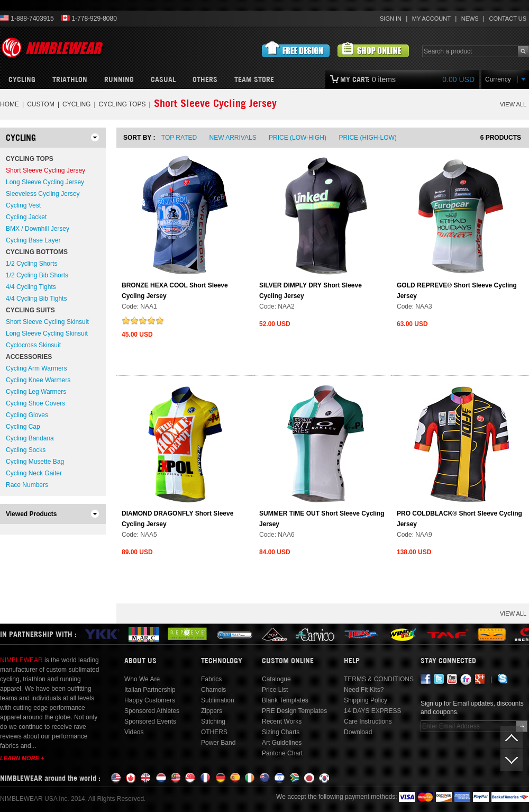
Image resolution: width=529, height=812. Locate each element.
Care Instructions (368, 721)
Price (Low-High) (298, 138)
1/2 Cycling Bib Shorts (37, 275)
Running (119, 79)
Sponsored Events (150, 721)
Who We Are (142, 679)
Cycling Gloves (27, 415)
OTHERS (205, 79)
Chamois (213, 690)
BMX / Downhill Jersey (38, 229)
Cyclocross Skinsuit (33, 345)
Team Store (254, 79)
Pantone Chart (282, 753)
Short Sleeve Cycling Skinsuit (47, 322)
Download (358, 732)
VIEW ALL (513, 104)
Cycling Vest (23, 205)
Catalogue (276, 679)
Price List (275, 690)
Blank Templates (285, 700)
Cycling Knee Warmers (38, 380)
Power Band (218, 743)
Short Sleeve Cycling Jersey (45, 170)
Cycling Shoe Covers (35, 403)
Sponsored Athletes (152, 711)
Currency (498, 79)
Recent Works (282, 721)
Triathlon (70, 79)
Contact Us (508, 19)
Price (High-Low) (367, 138)
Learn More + (22, 758)
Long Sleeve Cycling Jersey (45, 182)
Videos (134, 732)
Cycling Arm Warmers (37, 368)
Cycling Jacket (26, 217)
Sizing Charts (281, 732)
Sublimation (218, 700)
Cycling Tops (122, 104)
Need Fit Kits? (364, 690)
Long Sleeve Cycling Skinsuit (47, 333)
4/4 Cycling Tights (31, 287)
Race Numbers (27, 485)
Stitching (213, 721)
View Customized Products (373, 50)
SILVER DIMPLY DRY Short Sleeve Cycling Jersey (311, 291)
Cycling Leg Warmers (36, 392)
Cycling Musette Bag (35, 462)
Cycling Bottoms (37, 252)
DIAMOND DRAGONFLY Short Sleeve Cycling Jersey (177, 519)
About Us (140, 661)
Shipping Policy (366, 700)
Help (352, 661)
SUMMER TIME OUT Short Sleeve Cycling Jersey (322, 519)
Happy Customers (150, 700)
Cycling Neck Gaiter (34, 473)
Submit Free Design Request (296, 50)
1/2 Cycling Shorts (31, 264)
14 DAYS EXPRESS (373, 711)
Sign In (391, 19)
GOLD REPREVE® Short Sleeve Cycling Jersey (457, 291)
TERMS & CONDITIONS (379, 679)
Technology (222, 661)
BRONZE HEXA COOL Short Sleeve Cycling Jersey (175, 291)
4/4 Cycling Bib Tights (36, 299)
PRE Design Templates (294, 711)
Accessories (29, 357)
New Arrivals (233, 138)
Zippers (212, 711)
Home (10, 104)
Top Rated (179, 138)
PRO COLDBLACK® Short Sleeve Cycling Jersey (459, 519)
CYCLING (76, 104)
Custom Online (288, 661)
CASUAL (163, 79)
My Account (431, 19)
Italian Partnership (150, 690)
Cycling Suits (30, 310)
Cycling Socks (26, 450)
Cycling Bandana (30, 438)
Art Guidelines (282, 743)
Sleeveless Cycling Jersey (43, 194)
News (470, 19)
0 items (407, 79)
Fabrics (211, 679)
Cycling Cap (23, 427)
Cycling (22, 79)
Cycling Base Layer (33, 240)
